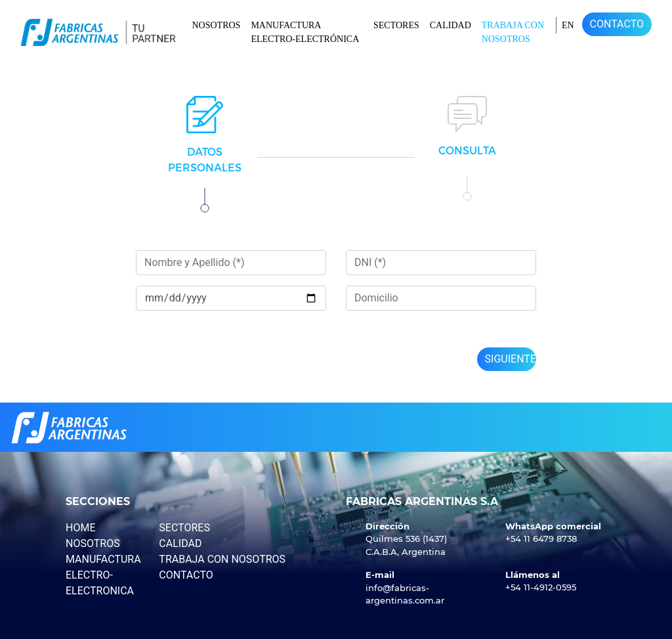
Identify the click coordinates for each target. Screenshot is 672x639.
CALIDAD (451, 25)
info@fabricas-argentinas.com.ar (405, 594)
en (568, 25)
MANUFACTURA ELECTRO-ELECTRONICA (103, 575)
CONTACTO (617, 24)
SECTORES (396, 25)
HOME (80, 528)
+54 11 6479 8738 (541, 539)
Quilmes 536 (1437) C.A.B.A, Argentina (406, 545)
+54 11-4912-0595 (541, 587)
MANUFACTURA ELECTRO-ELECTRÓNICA (305, 32)
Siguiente (511, 359)
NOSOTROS (216, 25)
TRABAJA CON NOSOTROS (513, 32)
